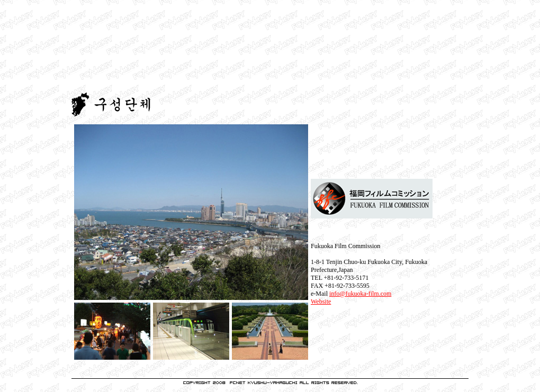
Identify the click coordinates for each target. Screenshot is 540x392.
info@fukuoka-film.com (360, 294)
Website (321, 302)
